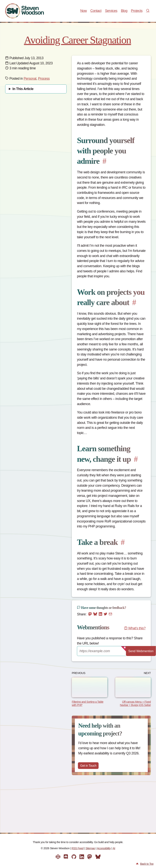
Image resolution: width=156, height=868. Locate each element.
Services (111, 11)
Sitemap (90, 848)
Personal (30, 79)
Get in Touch (90, 766)
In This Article (23, 89)
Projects (137, 11)
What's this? (135, 628)
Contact (96, 11)
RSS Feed (78, 848)
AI (114, 848)
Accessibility (104, 848)
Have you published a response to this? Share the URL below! (110, 641)
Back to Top (147, 864)
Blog (124, 11)
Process (44, 79)
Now (83, 11)
